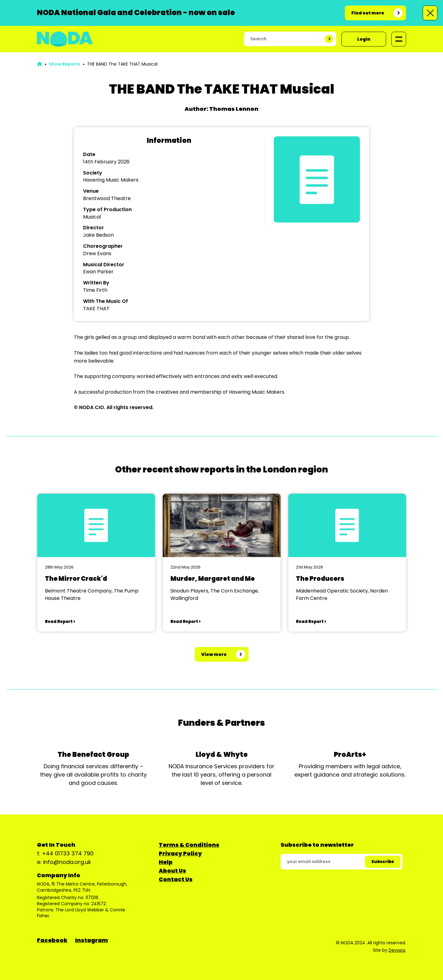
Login (364, 39)
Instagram (92, 940)
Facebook (52, 940)
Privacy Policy (180, 853)
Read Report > (60, 622)
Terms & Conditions (189, 845)
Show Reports (65, 64)
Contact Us (176, 879)
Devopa (397, 950)
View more (214, 654)
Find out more (368, 13)
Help (166, 862)
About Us (172, 871)
